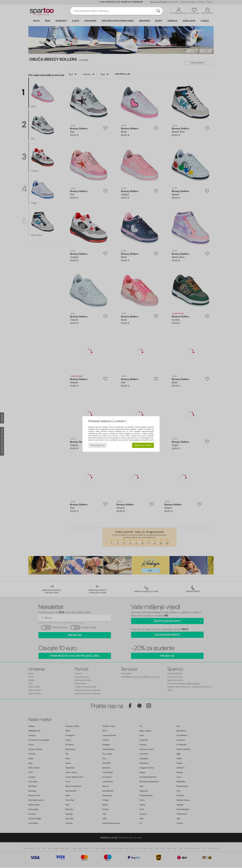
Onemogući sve (97, 445)
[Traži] (158, 11)
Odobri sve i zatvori (143, 445)
